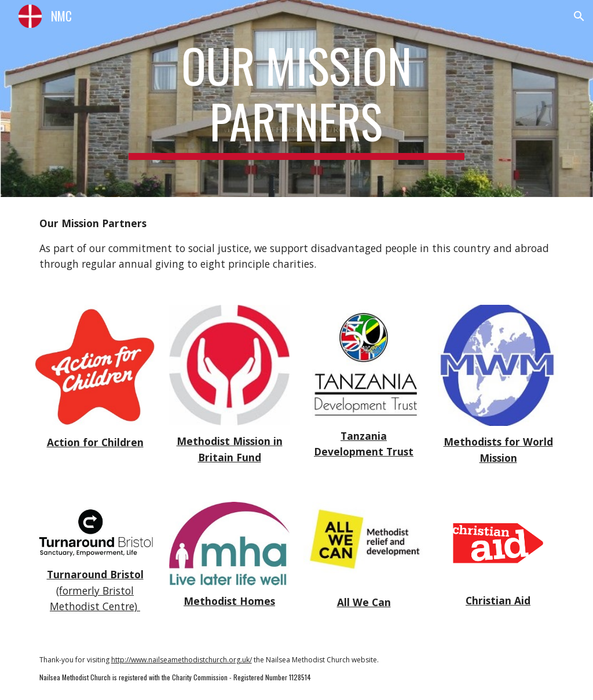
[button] (579, 16)
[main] (296, 99)
